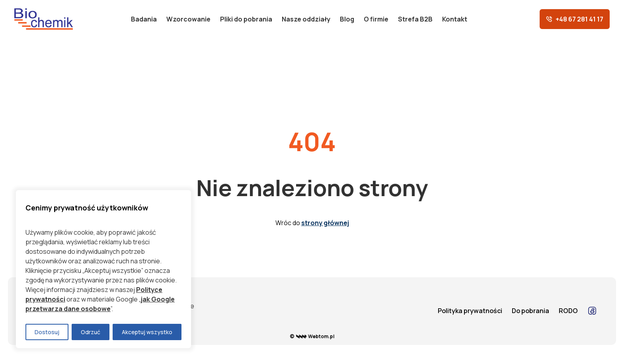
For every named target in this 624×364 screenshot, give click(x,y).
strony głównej (325, 223)
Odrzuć (91, 332)
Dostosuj (47, 332)
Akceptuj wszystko (147, 332)
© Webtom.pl (312, 336)
